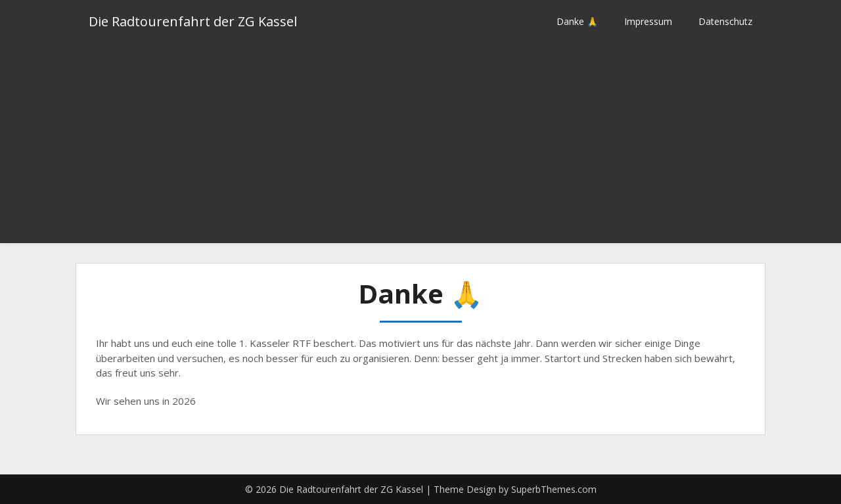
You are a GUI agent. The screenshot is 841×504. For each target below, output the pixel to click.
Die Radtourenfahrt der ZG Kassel (193, 21)
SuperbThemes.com (554, 489)
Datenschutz (725, 21)
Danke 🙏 (577, 21)
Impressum (648, 21)
